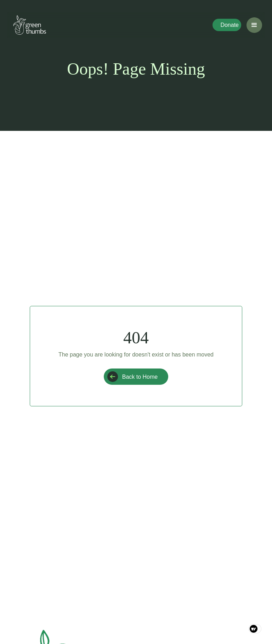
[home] (30, 25)
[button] (254, 25)
